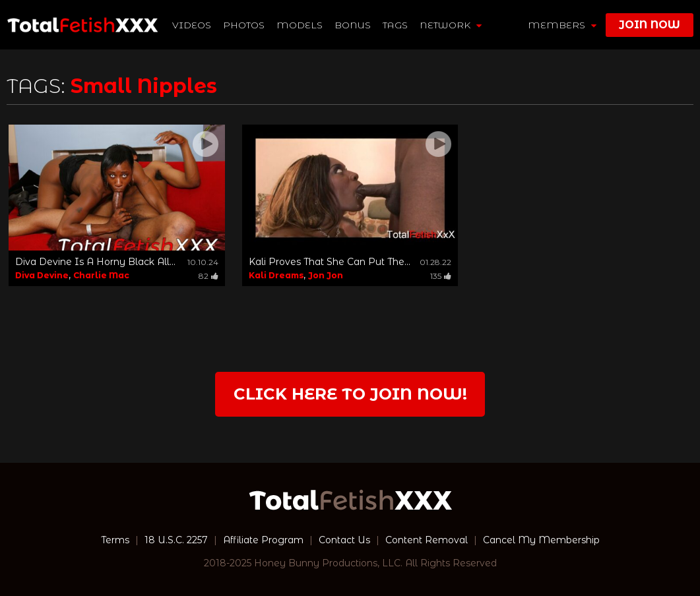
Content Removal (427, 540)
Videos (192, 25)
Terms (115, 540)
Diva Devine (42, 275)
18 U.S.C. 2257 (176, 540)
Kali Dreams (276, 275)
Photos (244, 25)
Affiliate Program (263, 540)
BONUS (353, 25)
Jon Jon (326, 275)
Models (300, 25)
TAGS (395, 25)
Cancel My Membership (541, 540)
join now (650, 25)
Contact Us (344, 540)
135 (441, 276)
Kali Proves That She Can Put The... (330, 262)
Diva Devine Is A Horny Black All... (95, 262)
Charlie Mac (101, 275)
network (451, 25)
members (562, 25)
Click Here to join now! (350, 394)
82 (208, 276)
